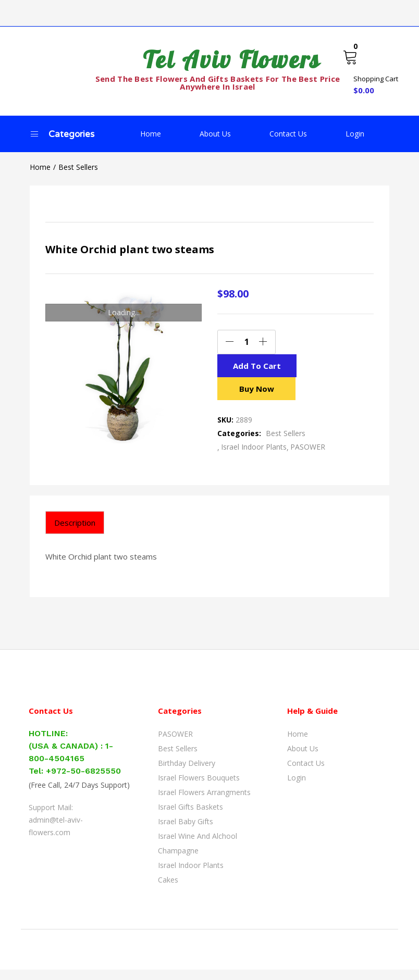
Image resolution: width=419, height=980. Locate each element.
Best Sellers (78, 167)
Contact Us (288, 134)
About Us (215, 134)
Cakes (168, 890)
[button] (370, 71)
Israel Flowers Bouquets (199, 788)
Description (75, 533)
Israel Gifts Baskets (190, 817)
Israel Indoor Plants (254, 457)
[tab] (75, 533)
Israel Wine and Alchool (198, 846)
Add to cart (256, 371)
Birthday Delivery (187, 773)
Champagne (178, 861)
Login (355, 134)
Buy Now (256, 399)
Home (151, 134)
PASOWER (308, 457)
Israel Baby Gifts (186, 832)
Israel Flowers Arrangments (204, 803)
